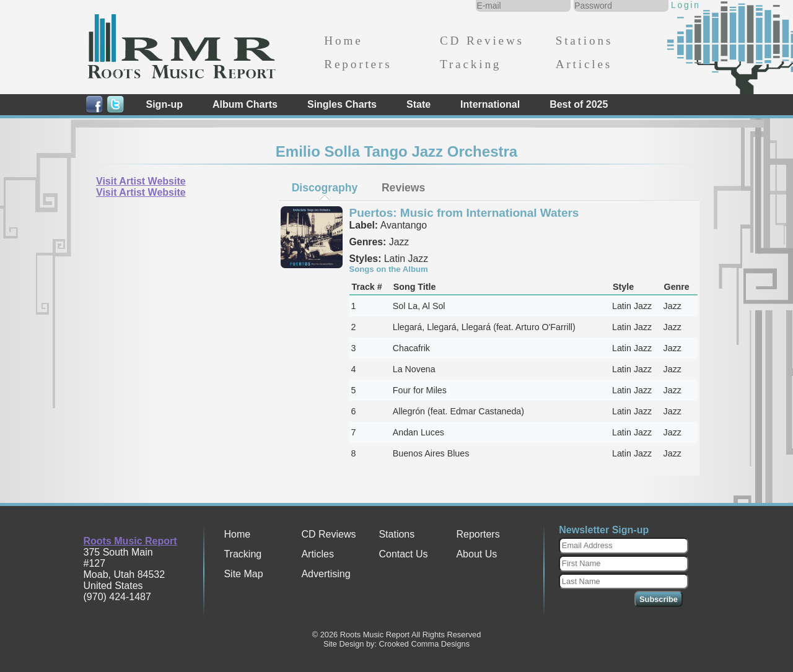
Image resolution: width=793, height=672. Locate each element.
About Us (476, 554)
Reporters (358, 64)
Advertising (326, 574)
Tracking (471, 64)
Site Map (243, 574)
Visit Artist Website (141, 181)
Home (343, 41)
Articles (584, 64)
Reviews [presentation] (403, 188)
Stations (585, 41)
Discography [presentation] (325, 188)
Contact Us (403, 554)
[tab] (325, 188)
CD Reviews (482, 41)
